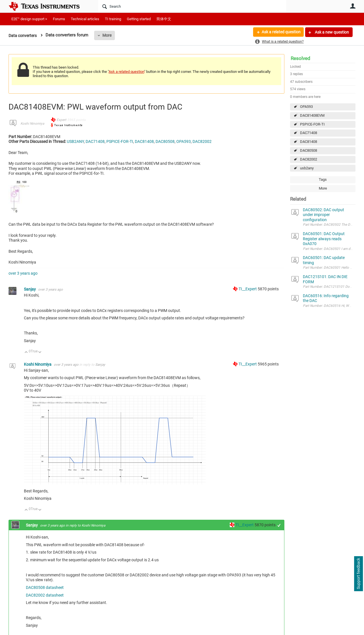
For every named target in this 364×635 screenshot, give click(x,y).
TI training (113, 19)
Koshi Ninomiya (32, 124)
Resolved (300, 58)
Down (40, 353)
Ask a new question (331, 32)
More (109, 35)
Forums (59, 19)
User (353, 6)
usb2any (307, 168)
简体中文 (164, 19)
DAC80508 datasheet (45, 587)
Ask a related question (281, 32)
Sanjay (30, 289)
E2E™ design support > (29, 19)
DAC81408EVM (312, 115)
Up (26, 353)
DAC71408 (309, 133)
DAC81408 (309, 142)
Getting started (139, 19)
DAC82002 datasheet (45, 595)
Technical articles (85, 19)
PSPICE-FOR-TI (312, 124)
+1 (279, 525)
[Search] (192, 6)
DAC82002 (309, 159)
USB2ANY (75, 141)
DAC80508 (309, 150)
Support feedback (358, 574)
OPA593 (306, 107)
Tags (323, 179)
